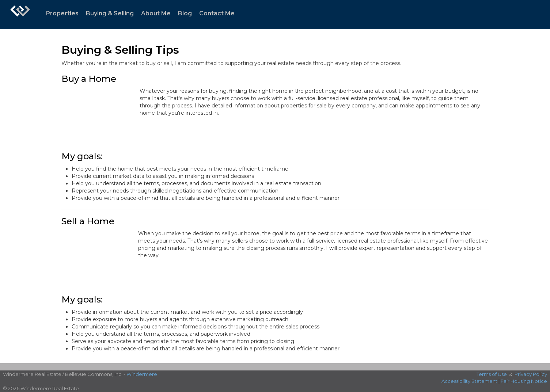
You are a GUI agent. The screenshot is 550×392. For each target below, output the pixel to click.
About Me (156, 13)
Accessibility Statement (469, 381)
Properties (62, 13)
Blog (185, 13)
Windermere (142, 374)
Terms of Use (492, 374)
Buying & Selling (110, 13)
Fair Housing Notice (524, 381)
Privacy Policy (531, 374)
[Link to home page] (20, 15)
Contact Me (217, 13)
